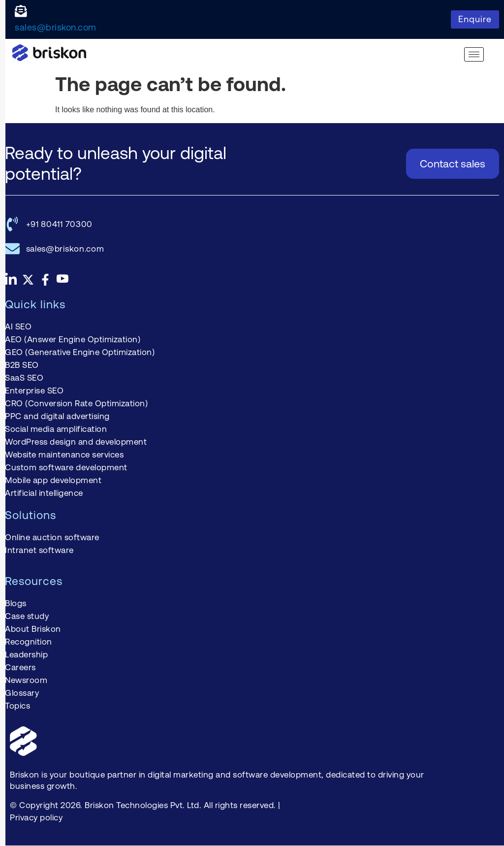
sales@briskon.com (56, 27)
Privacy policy (36, 817)
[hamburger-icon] (474, 54)
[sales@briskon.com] (21, 11)
